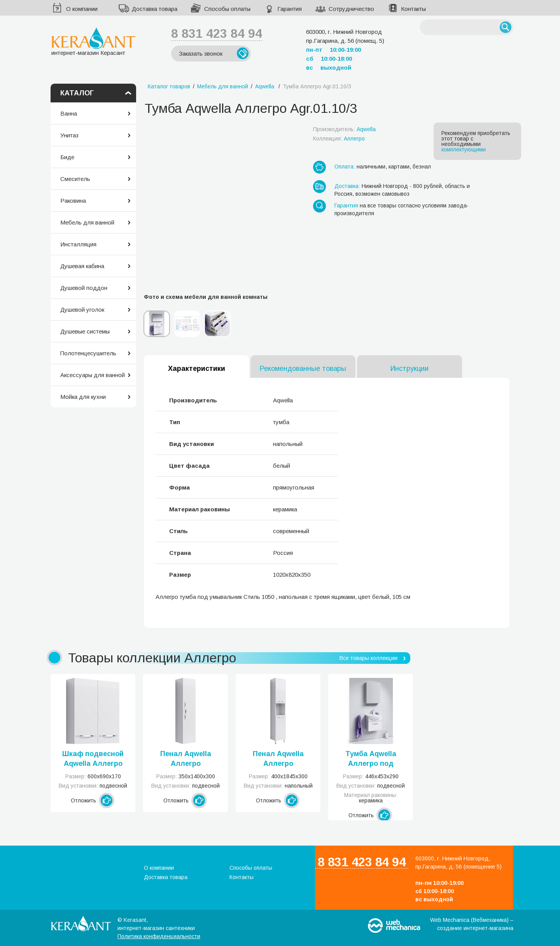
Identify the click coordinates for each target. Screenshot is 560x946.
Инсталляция (78, 244)
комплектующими (464, 149)
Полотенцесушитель (88, 353)
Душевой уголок (82, 310)
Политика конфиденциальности (159, 936)
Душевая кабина (82, 266)
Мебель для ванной (87, 222)
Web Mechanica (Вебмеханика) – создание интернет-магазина (472, 924)
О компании (82, 9)
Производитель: (344, 129)
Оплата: (345, 167)
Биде (67, 157)
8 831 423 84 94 (217, 33)
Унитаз (69, 135)
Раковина (73, 201)
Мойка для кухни (83, 397)
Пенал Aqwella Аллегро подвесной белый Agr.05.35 (186, 759)
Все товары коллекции (368, 658)
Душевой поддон (84, 288)
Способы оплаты (227, 9)
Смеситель (75, 179)
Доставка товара (155, 9)
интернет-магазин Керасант (94, 41)
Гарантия (290, 9)
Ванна (69, 113)
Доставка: (347, 186)
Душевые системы (85, 331)
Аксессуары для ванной (93, 375)
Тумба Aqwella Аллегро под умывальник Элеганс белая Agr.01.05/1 (371, 759)
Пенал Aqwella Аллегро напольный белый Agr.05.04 (278, 759)
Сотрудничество (351, 9)
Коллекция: (339, 139)
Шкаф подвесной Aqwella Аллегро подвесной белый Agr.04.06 (93, 759)
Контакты (413, 9)
